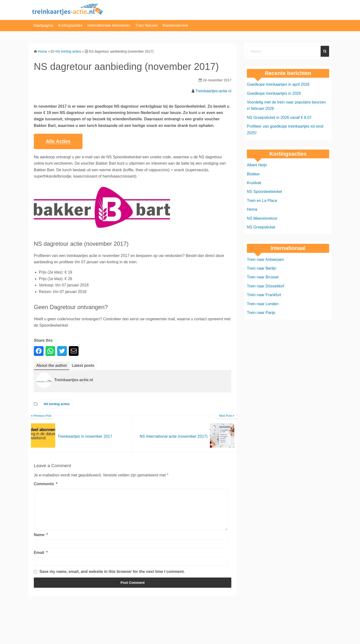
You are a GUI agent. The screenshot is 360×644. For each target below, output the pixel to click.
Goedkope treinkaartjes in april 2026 (278, 84)
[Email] (131, 569)
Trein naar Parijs (261, 313)
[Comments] (131, 513)
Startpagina (43, 25)
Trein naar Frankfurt (264, 295)
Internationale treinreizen (109, 25)
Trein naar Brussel (263, 277)
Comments (46, 484)
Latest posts (84, 365)
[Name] (131, 551)
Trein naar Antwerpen (265, 260)
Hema (252, 209)
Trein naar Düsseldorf (265, 286)
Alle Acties (58, 141)
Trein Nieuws (146, 25)
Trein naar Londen (263, 304)
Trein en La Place (262, 201)
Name (41, 542)
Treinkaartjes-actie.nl (213, 91)
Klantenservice (175, 25)
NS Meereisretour (262, 218)
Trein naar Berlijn (262, 268)
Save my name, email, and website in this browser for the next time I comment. (112, 579)
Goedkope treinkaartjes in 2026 (274, 93)
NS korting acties (57, 404)
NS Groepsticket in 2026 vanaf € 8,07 (279, 118)
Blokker (253, 174)
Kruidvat (254, 183)
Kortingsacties (70, 25)
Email (41, 560)
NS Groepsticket (261, 227)
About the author (52, 365)
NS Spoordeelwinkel (264, 192)
